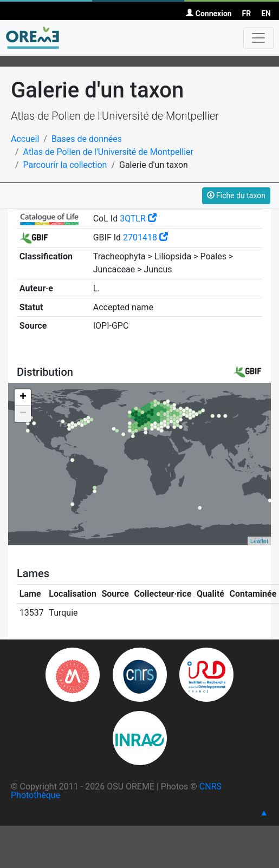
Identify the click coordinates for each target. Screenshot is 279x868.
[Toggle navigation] (258, 38)
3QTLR (138, 218)
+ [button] (23, 397)
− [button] (23, 414)
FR (247, 14)
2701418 (145, 237)
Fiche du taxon (236, 195)
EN (266, 14)
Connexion (209, 14)
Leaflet (259, 541)
